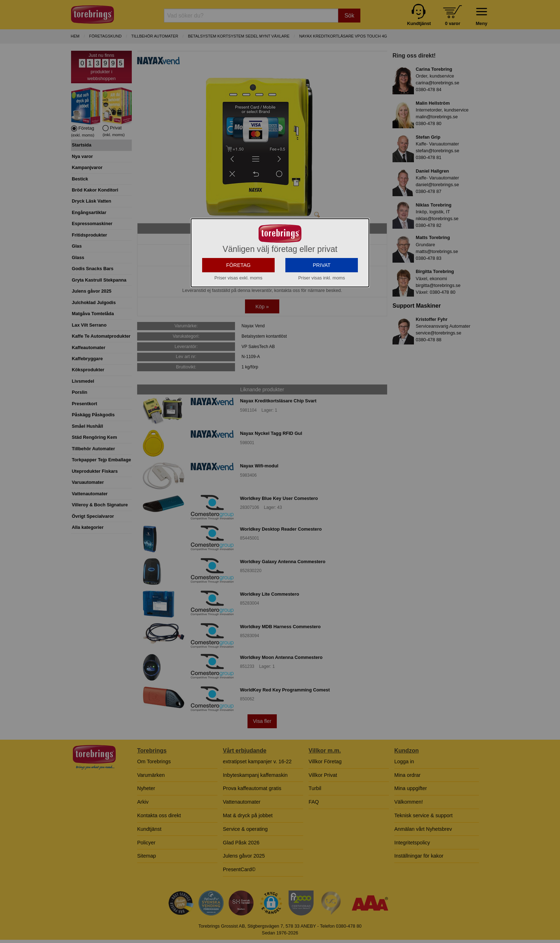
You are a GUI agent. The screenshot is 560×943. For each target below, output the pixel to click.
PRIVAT (322, 316)
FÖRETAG (238, 316)
